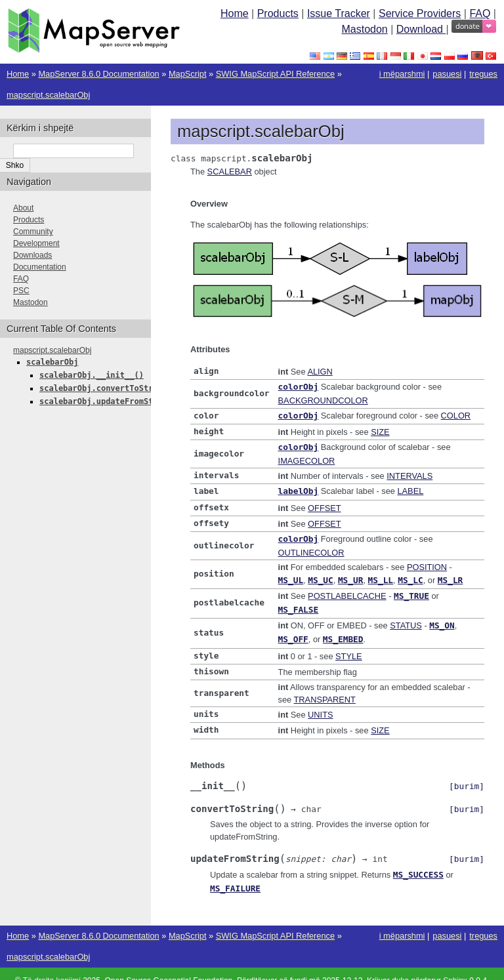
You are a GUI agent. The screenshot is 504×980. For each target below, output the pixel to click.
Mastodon (364, 29)
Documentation (40, 267)
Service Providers (420, 13)
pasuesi (447, 74)
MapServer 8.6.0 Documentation (98, 74)
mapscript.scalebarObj (48, 95)
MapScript (188, 74)
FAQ (480, 13)
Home (235, 13)
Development (36, 243)
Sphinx (455, 967)
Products (278, 13)
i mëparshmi (402, 74)
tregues (483, 74)
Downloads (32, 255)
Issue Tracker (339, 13)
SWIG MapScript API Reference (275, 74)
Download (421, 29)
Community (33, 232)
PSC (21, 291)
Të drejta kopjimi (52, 967)
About (23, 208)
